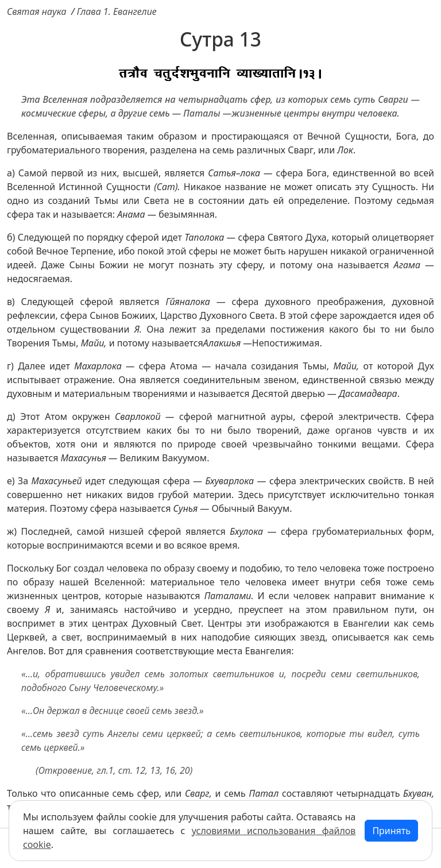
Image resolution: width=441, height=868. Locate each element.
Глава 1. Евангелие (117, 11)
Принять (391, 831)
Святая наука (37, 11)
